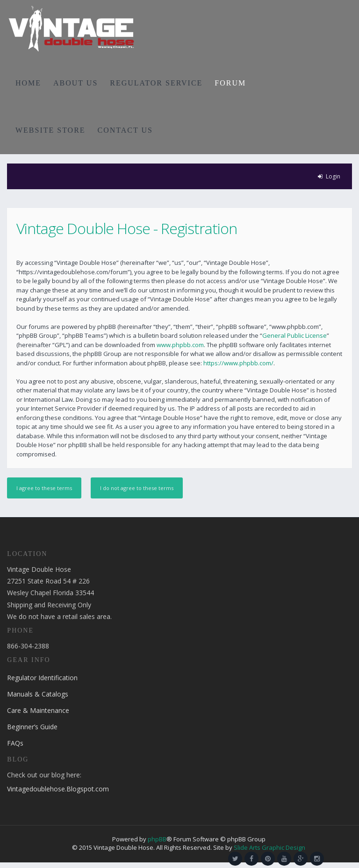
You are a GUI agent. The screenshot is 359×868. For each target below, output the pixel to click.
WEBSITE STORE (50, 130)
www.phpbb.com (180, 345)
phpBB (157, 839)
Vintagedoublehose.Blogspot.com (58, 789)
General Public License (294, 335)
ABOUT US (75, 83)
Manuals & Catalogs (38, 694)
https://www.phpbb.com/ (238, 363)
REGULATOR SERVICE (156, 83)
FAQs (15, 743)
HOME (28, 83)
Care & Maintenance (38, 710)
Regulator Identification (42, 678)
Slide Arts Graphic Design (269, 847)
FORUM (230, 83)
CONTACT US (125, 130)
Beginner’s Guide (32, 727)
